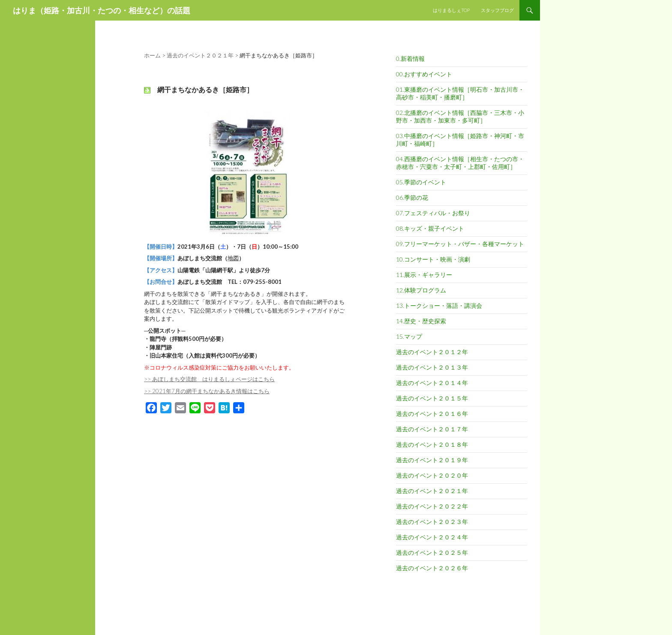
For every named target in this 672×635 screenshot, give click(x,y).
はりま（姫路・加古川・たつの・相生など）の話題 (102, 10)
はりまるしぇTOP (451, 10)
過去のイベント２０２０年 (432, 475)
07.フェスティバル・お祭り (433, 213)
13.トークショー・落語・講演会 (439, 305)
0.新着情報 (410, 59)
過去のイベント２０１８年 (432, 444)
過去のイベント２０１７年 (432, 429)
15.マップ (409, 336)
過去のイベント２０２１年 (432, 491)
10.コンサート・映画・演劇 (433, 259)
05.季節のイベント (421, 182)
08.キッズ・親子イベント (430, 228)
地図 (233, 258)
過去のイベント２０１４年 (432, 383)
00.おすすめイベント (424, 74)
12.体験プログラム (421, 290)
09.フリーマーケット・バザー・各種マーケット (460, 244)
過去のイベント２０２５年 (432, 552)
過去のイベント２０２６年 (432, 568)
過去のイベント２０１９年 (432, 460)
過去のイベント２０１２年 (432, 352)
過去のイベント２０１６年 (432, 414)
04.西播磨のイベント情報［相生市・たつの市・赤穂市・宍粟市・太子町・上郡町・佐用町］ (460, 163)
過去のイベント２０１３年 (432, 367)
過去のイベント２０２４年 (432, 537)
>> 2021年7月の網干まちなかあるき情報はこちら (207, 391)
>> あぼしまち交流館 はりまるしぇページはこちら (209, 379)
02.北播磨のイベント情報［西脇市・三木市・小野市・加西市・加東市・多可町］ (460, 116)
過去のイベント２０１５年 (432, 398)
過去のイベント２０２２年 (432, 506)
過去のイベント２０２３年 (432, 522)
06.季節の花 (412, 197)
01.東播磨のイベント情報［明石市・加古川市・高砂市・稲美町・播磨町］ (460, 93)
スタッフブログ (497, 10)
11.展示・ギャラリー (424, 275)
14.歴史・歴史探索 (421, 321)
